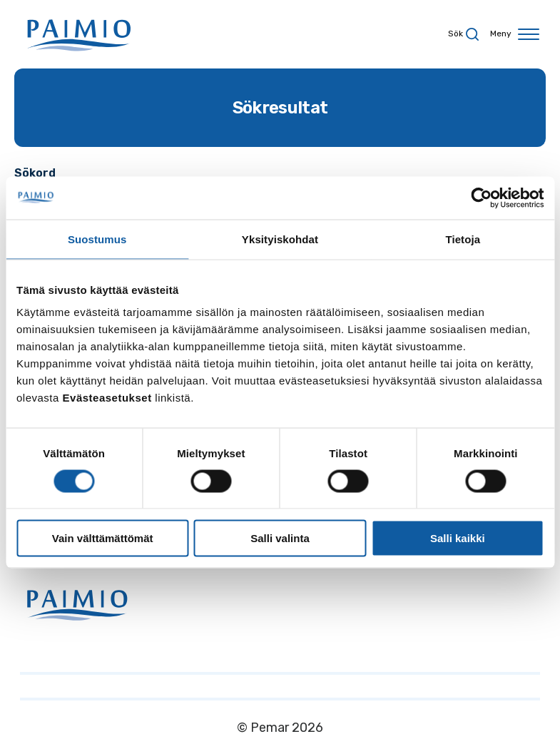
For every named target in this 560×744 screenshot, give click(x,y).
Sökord (35, 173)
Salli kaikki (458, 538)
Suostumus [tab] (97, 239)
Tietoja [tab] (463, 239)
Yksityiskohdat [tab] (280, 239)
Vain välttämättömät (103, 538)
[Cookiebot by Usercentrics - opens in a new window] (481, 198)
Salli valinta (280, 538)
